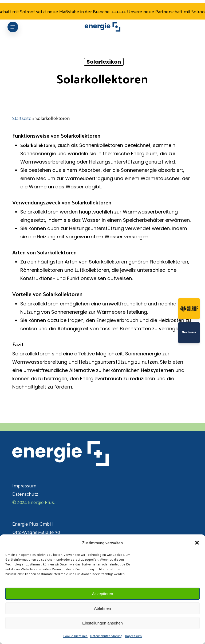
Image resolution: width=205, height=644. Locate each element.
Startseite (22, 118)
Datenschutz (25, 494)
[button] (197, 543)
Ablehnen (102, 608)
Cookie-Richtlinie (75, 636)
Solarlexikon (104, 62)
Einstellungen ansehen (102, 623)
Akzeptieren (102, 594)
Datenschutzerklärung (106, 636)
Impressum (133, 636)
